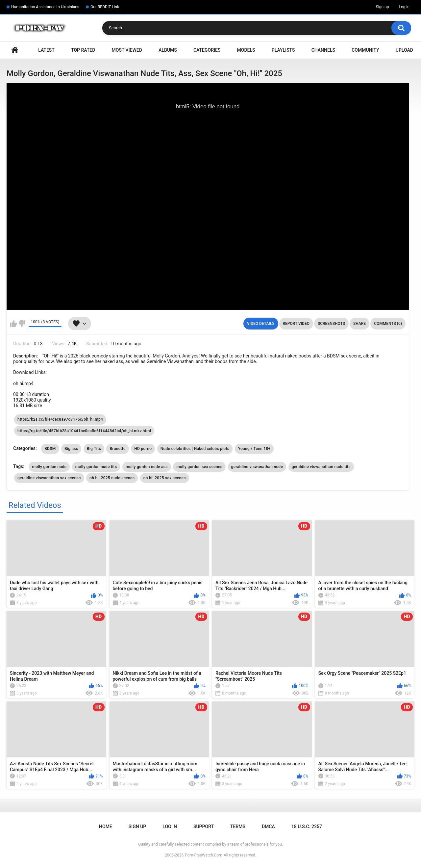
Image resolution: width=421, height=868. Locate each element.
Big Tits (94, 449)
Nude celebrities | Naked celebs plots (195, 449)
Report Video (296, 324)
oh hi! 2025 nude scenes (112, 478)
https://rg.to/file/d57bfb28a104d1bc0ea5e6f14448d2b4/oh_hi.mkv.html (84, 431)
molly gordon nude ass (147, 467)
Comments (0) (388, 324)
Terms (238, 827)
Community (365, 50)
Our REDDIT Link (105, 7)
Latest (46, 50)
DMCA (268, 827)
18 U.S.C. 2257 (307, 827)
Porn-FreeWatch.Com (204, 855)
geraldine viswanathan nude (257, 467)
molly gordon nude (49, 467)
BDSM (50, 449)
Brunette (117, 449)
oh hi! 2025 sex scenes (165, 478)
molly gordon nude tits (96, 467)
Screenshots (331, 324)
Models (246, 50)
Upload (404, 50)
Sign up (383, 7)
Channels (323, 50)
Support (204, 827)
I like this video (13, 324)
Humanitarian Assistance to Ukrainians (45, 7)
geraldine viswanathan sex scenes (49, 478)
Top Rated (83, 50)
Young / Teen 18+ (254, 449)
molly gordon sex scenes (199, 467)
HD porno (143, 449)
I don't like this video (22, 324)
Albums (168, 50)
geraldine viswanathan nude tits (321, 467)
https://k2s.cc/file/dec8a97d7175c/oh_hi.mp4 (60, 419)
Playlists (283, 50)
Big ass (71, 449)
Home (15, 50)
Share (359, 324)
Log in (404, 7)
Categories (207, 50)
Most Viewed (127, 50)
